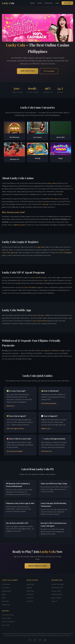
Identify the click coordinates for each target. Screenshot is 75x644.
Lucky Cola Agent (30, 287)
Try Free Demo (49, 71)
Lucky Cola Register (65, 253)
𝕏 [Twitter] (35, 640)
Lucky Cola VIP (35, 278)
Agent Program (56, 598)
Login (57, 3)
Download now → (47, 451)
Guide (40, 3)
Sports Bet (6, 601)
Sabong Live (6, 605)
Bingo (4, 594)
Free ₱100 (30, 601)
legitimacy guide (20, 225)
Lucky (8, 3)
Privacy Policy (6, 618)
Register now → (47, 429)
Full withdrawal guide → (50, 403)
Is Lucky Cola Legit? (58, 584)
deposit (47, 351)
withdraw (55, 351)
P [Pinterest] (40, 640)
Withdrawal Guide (57, 588)
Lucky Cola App (38, 315)
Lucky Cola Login (8, 253)
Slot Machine (6, 584)
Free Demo (30, 598)
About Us (54, 601)
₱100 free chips (52, 199)
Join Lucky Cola (28, 71)
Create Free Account (37, 566)
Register (67, 3)
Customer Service (8, 615)
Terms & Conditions (8, 622)
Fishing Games (7, 591)
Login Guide (41, 247)
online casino (52, 183)
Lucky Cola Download (40, 321)
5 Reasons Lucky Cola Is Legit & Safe (20, 503)
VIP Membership (57, 594)
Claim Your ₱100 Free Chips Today (54, 484)
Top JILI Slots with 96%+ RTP (17, 523)
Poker (4, 598)
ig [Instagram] (45, 640)
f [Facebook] (30, 640)
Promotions (49, 3)
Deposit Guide (56, 591)
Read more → (11, 406)
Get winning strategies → (16, 451)
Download (30, 594)
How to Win (6, 625)
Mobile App (30, 591)
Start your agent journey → (16, 429)
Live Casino (6, 588)
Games (32, 3)
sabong (45, 204)
